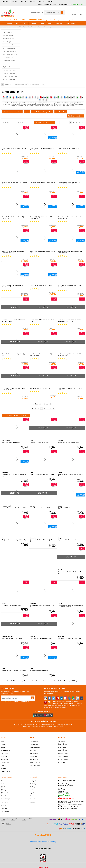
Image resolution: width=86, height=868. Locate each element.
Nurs (4, 538)
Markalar (9, 23)
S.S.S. (3, 741)
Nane (27, 112)
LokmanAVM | (22, 724)
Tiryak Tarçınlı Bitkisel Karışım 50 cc (68, 540)
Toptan (42, 23)
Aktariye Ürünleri (8, 36)
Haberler (4, 765)
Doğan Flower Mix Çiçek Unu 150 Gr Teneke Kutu (42, 183)
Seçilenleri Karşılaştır (31, 122)
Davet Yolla (61, 762)
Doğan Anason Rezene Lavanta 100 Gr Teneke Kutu (69, 149)
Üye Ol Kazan (62, 741)
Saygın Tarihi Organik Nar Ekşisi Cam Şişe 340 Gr (14, 355)
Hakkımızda (4, 27)
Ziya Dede (61, 637)
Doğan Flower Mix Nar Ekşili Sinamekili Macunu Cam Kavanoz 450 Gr (69, 183)
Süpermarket (7, 64)
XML (67, 23)
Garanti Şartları (34, 753)
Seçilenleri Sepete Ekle (45, 122)
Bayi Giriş (33, 1)
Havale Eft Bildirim (35, 762)
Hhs (31, 441)
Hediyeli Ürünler (63, 750)
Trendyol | (52, 724)
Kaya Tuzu (59, 23)
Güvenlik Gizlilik (34, 759)
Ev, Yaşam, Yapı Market (10, 67)
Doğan (32, 473)
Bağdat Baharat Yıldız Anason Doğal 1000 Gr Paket (43, 320)
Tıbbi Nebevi (4, 784)
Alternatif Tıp (5, 802)
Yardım (44, 27)
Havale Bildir (33, 799)
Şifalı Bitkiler (4, 787)
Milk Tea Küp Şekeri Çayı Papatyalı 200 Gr (70, 639)
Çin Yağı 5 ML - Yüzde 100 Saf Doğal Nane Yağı (42, 606)
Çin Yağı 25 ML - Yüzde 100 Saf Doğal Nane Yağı (14, 475)
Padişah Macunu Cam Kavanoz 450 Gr (69, 443)
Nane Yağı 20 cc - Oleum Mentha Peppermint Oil (71, 475)
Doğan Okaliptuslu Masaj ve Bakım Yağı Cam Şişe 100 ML (15, 218)
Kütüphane (4, 781)
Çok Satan (33, 23)
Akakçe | (57, 726)
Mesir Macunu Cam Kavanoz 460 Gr (40, 508)
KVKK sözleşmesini (9, 702)
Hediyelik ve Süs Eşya (9, 61)
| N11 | (16, 724)
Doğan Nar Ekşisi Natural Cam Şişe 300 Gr (42, 285)
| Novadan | (26, 726)
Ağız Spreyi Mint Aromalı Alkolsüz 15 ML (41, 639)
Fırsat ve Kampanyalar (9, 73)
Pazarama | (69, 724)
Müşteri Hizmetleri (35, 765)
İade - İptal (33, 750)
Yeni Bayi (24, 1)
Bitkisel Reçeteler (6, 796)
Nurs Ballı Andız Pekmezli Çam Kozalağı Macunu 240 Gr (41, 355)
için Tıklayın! (66, 785)
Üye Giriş (50, 1)
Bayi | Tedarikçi (35, 27)
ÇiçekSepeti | (31, 724)
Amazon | (45, 724)
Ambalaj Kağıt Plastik (9, 39)
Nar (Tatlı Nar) (61, 112)
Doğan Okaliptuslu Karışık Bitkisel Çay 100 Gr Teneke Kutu (15, 149)
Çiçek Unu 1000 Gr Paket (65, 508)
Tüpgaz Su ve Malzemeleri (10, 76)
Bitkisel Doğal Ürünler (9, 42)
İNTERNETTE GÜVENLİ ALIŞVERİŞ (43, 842)
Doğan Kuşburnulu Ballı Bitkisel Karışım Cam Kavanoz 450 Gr (70, 218)
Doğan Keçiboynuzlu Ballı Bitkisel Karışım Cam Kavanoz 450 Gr (14, 252)
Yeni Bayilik (33, 790)
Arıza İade (33, 802)
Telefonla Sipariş (6, 762)
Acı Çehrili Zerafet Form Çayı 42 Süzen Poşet (15, 540)
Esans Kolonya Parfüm (9, 51)
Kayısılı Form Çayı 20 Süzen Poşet (11, 605)
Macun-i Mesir (7, 506)
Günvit (4, 603)
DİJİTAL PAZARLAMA (43, 849)
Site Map (3, 805)
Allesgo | (51, 726)
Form (50, 23)
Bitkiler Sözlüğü (5, 799)
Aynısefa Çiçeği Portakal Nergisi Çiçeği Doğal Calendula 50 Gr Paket (71, 606)
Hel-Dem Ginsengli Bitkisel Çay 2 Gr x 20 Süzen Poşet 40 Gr (69, 355)
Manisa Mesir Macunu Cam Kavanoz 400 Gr (14, 508)
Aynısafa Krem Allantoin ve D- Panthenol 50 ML (70, 573)
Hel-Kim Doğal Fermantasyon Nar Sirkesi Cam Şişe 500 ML (14, 389)
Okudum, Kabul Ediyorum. (15, 702)
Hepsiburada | (60, 724)
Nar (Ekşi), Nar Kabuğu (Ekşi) (42, 112)
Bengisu (61, 570)
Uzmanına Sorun (6, 750)
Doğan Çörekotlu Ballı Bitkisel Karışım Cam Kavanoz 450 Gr (70, 252)
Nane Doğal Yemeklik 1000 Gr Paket (12, 639)
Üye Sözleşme (34, 784)
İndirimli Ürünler (63, 744)
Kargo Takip (5, 1)
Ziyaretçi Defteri (6, 771)
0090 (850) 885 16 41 (64, 793)
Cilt (17, 23)
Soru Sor (15, 1)
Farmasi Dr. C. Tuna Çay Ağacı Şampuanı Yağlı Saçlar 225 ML (14, 320)
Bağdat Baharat (7, 637)
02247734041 (64, 4)
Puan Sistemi (13, 27)
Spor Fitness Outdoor (9, 48)
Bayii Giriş (33, 793)
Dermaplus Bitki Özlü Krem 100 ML (40, 443)
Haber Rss (4, 808)
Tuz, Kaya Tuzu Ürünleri (10, 70)
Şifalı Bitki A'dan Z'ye (9, 79)
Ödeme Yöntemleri (35, 744)
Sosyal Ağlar (4, 768)
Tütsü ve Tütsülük (8, 57)
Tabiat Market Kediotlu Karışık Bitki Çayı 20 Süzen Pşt (70, 389)
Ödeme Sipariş (34, 741)
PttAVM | (39, 724)
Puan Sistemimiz (63, 753)
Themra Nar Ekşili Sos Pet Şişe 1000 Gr (41, 388)
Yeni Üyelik (61, 681)
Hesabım (32, 796)
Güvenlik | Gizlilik (24, 27)
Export (73, 23)
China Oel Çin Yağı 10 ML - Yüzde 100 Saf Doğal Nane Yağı (42, 218)
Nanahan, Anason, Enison (12, 112)
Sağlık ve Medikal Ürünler (10, 54)
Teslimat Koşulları (35, 747)
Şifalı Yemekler (5, 793)
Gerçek (60, 441)
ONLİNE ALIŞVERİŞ (43, 835)
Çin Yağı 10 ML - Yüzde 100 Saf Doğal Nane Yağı (42, 541)
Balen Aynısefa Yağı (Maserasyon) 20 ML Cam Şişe (69, 286)
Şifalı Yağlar (4, 790)
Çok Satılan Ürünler (64, 759)
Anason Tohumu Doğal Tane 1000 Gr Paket (14, 671)
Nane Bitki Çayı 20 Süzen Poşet (11, 443)
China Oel (5, 473)
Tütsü (24, 23)
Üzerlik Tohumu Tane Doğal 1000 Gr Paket (42, 475)
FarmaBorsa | (35, 726)
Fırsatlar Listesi (63, 747)
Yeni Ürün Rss (5, 811)
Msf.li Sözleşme (34, 756)
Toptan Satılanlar (63, 756)
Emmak (33, 637)
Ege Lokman (6, 441)
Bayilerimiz (4, 756)
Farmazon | (43, 726)
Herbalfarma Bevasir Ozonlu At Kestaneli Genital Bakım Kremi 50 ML (70, 320)
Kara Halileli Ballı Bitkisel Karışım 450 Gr (41, 671)
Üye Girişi (72, 681)
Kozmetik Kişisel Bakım (9, 45)
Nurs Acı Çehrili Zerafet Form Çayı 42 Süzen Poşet (14, 183)
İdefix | (62, 726)
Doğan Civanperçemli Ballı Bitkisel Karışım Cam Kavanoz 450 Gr (14, 286)
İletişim (50, 27)
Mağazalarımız (5, 759)
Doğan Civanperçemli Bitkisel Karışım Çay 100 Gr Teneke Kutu (42, 149)
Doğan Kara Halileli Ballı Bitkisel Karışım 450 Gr (43, 252)
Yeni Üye (41, 1)
